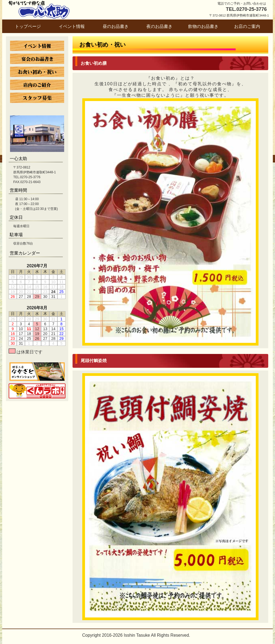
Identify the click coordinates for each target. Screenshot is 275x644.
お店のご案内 (247, 26)
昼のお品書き (116, 26)
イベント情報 (72, 26)
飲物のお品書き (203, 26)
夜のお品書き (159, 26)
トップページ (28, 26)
